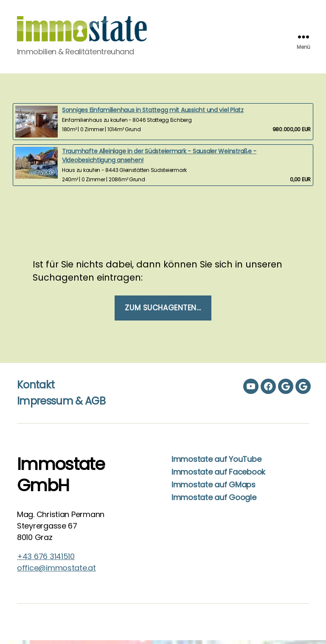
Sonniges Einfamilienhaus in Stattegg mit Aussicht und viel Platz (153, 114)
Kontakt (36, 389)
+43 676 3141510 (46, 560)
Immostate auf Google (214, 501)
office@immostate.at (56, 572)
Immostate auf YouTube (216, 463)
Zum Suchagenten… (163, 312)
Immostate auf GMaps (214, 488)
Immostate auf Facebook (218, 476)
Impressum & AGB (61, 405)
